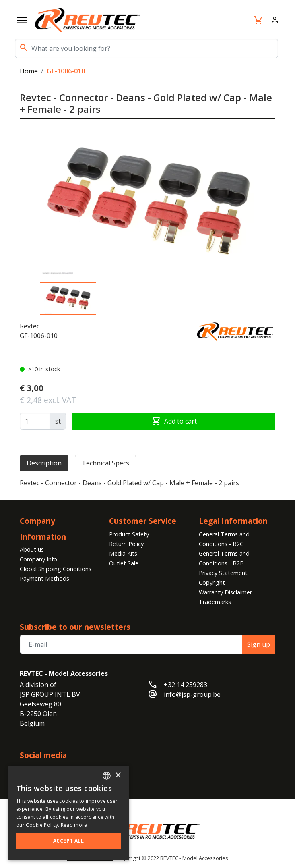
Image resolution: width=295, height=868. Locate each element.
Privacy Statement (223, 573)
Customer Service (143, 521)
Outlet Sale (124, 563)
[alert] (68, 813)
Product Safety (129, 534)
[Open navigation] (22, 20)
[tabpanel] (148, 483)
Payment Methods (44, 578)
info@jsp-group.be (192, 694)
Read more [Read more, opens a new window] (74, 825)
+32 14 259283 (186, 685)
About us (32, 549)
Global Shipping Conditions (56, 569)
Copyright (212, 582)
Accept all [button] (68, 841)
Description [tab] (44, 463)
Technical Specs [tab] (105, 463)
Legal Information (233, 521)
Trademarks (215, 602)
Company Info (38, 559)
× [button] (118, 776)
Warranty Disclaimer (225, 592)
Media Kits (123, 553)
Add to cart (174, 421)
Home (29, 71)
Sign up (259, 644)
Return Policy (126, 544)
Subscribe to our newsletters (75, 627)
